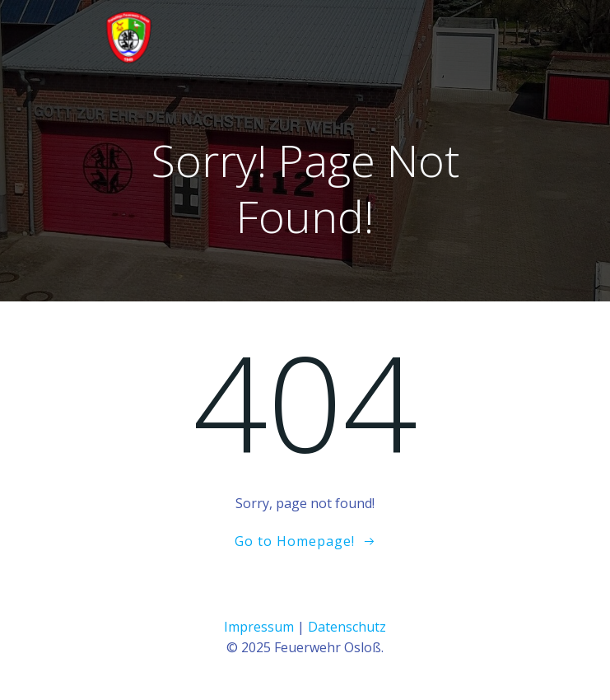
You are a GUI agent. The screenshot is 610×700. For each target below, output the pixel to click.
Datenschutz (347, 627)
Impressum (259, 627)
